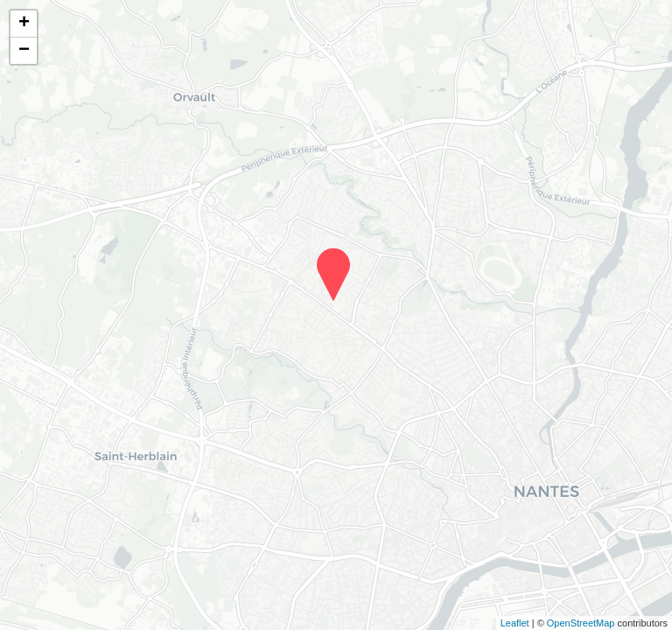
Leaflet (515, 623)
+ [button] (24, 24)
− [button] (24, 51)
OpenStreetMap (581, 623)
